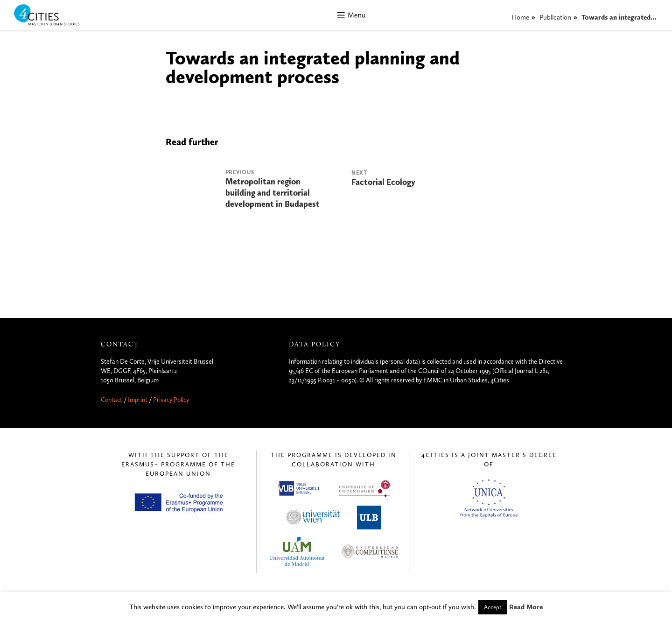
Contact (112, 400)
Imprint (138, 400)
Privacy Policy (171, 400)
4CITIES (53, 16)
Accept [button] (493, 607)
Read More (526, 607)
